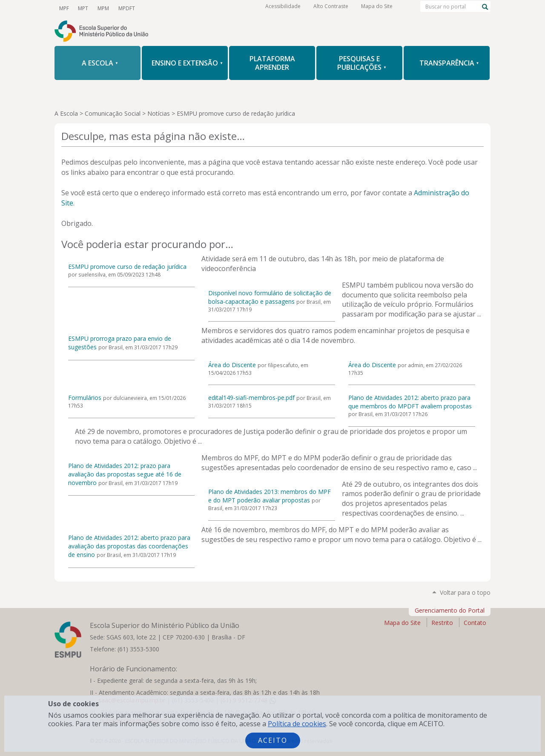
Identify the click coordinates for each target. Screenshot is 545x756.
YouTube (150, 8)
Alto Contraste (331, 8)
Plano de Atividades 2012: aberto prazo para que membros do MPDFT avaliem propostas (410, 402)
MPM (102, 8)
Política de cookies (297, 724)
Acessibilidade (283, 8)
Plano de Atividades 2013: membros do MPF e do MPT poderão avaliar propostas (270, 496)
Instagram (193, 8)
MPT (82, 8)
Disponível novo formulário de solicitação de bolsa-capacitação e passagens (270, 297)
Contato (475, 623)
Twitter (164, 8)
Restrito (442, 623)
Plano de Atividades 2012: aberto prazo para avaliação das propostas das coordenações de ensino (129, 546)
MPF (64, 8)
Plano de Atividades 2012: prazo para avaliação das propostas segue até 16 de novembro (125, 474)
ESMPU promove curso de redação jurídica (127, 267)
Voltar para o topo (465, 592)
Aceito (273, 740)
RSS (237, 8)
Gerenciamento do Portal (450, 610)
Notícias (159, 113)
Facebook (179, 8)
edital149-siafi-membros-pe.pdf (251, 398)
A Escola (66, 113)
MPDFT (124, 8)
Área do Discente (232, 365)
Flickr (222, 8)
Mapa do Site (377, 8)
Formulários (85, 398)
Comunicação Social (113, 113)
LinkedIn (208, 8)
